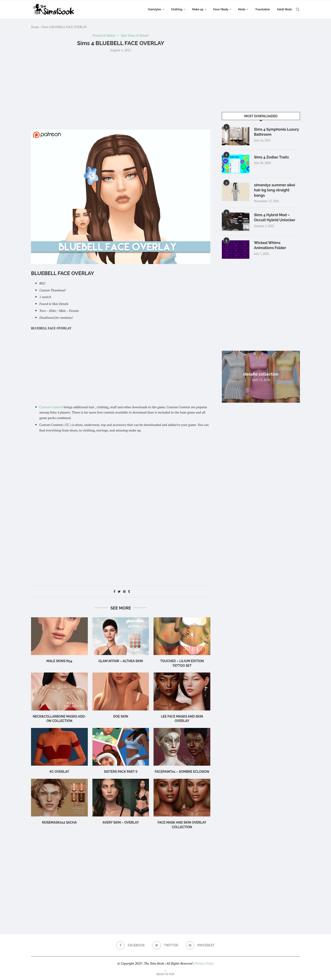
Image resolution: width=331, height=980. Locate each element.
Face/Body (221, 9)
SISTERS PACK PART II (121, 772)
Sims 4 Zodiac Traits (271, 157)
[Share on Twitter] (119, 591)
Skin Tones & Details (135, 36)
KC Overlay (59, 772)
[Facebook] (131, 945)
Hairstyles (155, 9)
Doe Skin (121, 716)
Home (35, 27)
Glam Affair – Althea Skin (121, 661)
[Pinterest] (200, 945)
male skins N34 (59, 661)
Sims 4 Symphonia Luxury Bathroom (276, 132)
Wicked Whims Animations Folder (270, 245)
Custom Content (51, 407)
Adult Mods (284, 9)
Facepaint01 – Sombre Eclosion (182, 772)
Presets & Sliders (104, 36)
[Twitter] (165, 945)
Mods (242, 9)
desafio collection (261, 374)
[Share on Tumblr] (129, 591)
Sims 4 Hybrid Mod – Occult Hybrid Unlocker (275, 217)
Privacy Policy (204, 963)
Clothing (177, 9)
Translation (263, 9)
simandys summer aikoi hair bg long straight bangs (275, 190)
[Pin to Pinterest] (124, 591)
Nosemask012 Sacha (59, 822)
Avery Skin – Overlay (121, 822)
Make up (198, 9)
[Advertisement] (121, 90)
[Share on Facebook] (114, 591)
